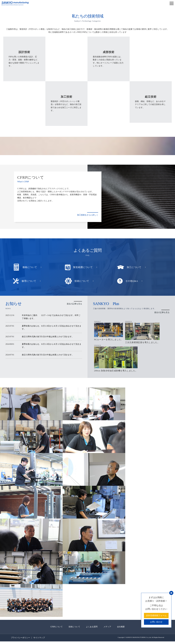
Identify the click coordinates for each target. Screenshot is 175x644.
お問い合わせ (156, 622)
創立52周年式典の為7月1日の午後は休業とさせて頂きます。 (48, 337)
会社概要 (125, 629)
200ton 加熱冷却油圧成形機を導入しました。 (117, 373)
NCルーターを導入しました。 (109, 341)
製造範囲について (83, 267)
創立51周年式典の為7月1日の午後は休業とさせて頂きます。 (48, 355)
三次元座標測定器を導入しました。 (145, 343)
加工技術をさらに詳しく (88, 215)
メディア (110, 629)
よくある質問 (92, 629)
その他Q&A (132, 281)
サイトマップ (40, 640)
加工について (134, 267)
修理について (29, 281)
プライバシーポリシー (21, 640)
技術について (82, 281)
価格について (30, 267)
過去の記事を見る (74, 304)
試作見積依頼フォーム (156, 615)
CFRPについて (52, 629)
